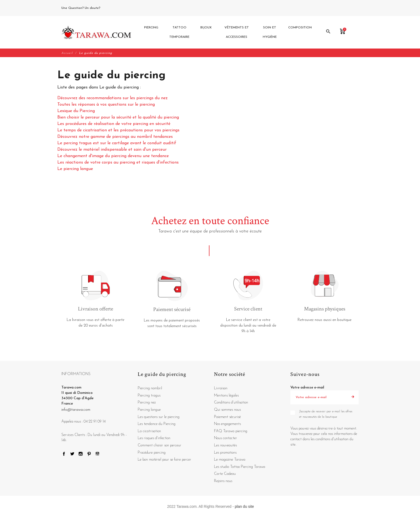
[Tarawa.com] (96, 32)
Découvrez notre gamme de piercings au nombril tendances (115, 137)
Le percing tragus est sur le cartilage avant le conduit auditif (117, 143)
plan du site (245, 506)
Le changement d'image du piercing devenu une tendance (113, 156)
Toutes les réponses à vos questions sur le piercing (106, 105)
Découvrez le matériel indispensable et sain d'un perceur (112, 150)
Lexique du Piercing (76, 111)
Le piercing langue (75, 169)
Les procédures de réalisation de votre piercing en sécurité (114, 124)
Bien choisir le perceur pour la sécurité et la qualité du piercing (118, 118)
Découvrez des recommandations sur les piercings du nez (112, 98)
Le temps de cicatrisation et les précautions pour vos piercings (118, 131)
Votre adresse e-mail (307, 388)
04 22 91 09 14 (113, 8)
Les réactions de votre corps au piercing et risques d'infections (118, 163)
